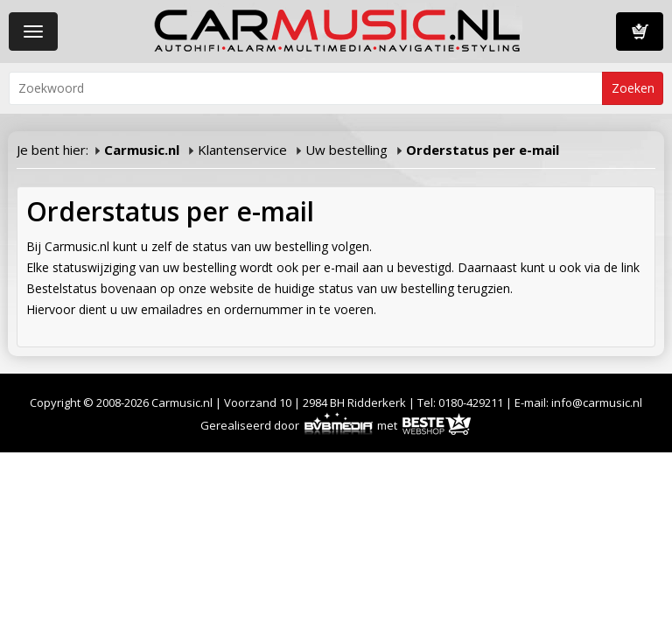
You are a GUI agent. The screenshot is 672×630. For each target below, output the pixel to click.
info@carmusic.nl (597, 402)
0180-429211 (471, 402)
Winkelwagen (640, 31)
